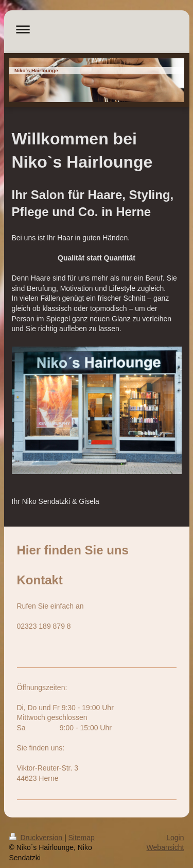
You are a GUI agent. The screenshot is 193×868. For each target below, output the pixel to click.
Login (175, 838)
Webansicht (165, 847)
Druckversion (37, 838)
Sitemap (82, 838)
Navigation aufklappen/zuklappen (97, 29)
